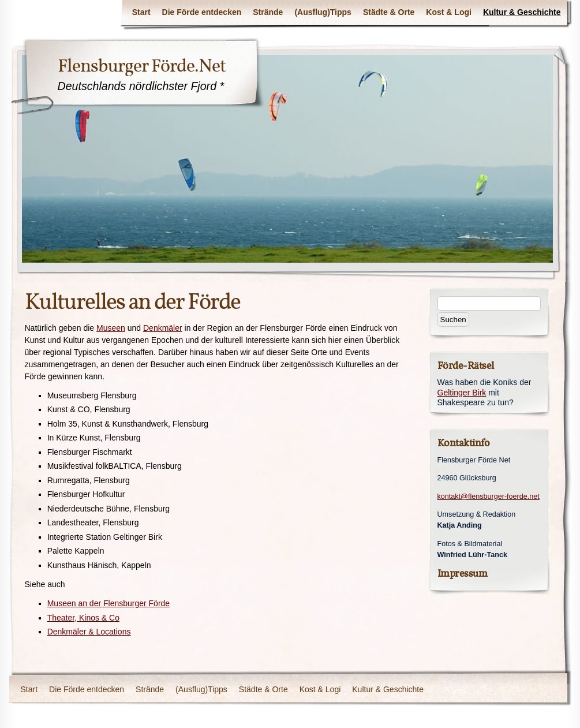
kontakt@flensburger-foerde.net (489, 496)
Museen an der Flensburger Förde (108, 603)
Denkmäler (163, 328)
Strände (268, 12)
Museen (111, 328)
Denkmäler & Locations (89, 632)
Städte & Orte (389, 12)
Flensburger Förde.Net (142, 66)
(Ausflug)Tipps (323, 12)
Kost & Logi (449, 12)
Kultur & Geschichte (522, 12)
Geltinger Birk (462, 393)
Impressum (463, 574)
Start (141, 12)
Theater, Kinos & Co (83, 618)
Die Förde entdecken (202, 12)
